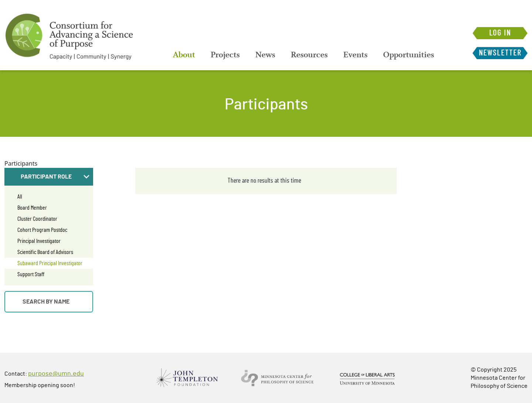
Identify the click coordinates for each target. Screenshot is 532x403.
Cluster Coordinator (37, 219)
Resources (309, 55)
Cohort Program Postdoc (42, 230)
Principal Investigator (39, 241)
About (184, 55)
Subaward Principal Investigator (50, 263)
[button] (49, 177)
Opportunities (409, 55)
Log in (500, 33)
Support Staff (31, 274)
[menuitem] (184, 55)
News (265, 55)
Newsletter (500, 53)
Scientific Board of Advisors (45, 252)
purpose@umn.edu (56, 374)
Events (355, 55)
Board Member (32, 208)
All (20, 197)
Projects (225, 55)
